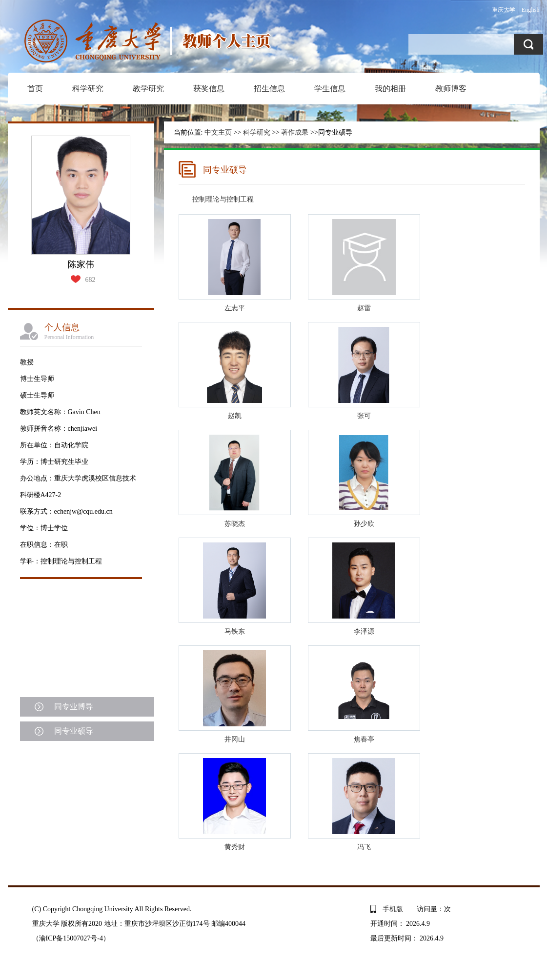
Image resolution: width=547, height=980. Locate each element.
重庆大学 (504, 10)
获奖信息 (209, 89)
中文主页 (218, 132)
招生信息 (269, 89)
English (531, 10)
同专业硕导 (74, 731)
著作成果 (295, 132)
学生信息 (330, 89)
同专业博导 (74, 707)
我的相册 (390, 89)
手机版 (393, 909)
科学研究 (88, 89)
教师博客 (451, 89)
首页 (35, 89)
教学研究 (148, 89)
